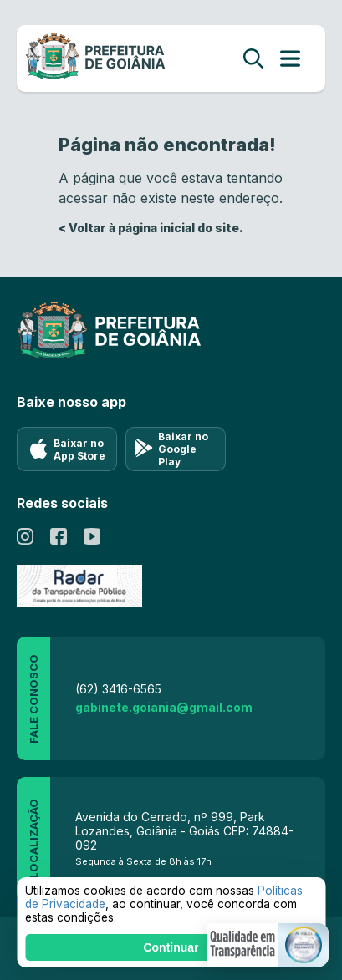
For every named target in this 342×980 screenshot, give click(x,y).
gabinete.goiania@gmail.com (164, 707)
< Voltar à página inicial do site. (151, 228)
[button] (268, 945)
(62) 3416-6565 (118, 689)
